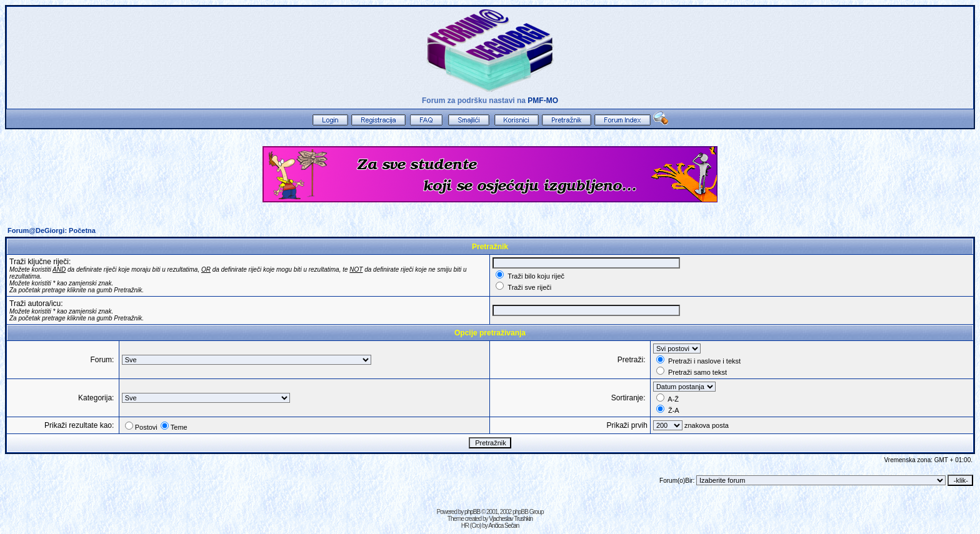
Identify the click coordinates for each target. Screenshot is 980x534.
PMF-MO (543, 101)
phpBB (472, 512)
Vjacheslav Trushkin (511, 519)
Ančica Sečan (503, 526)
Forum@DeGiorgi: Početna (52, 230)
